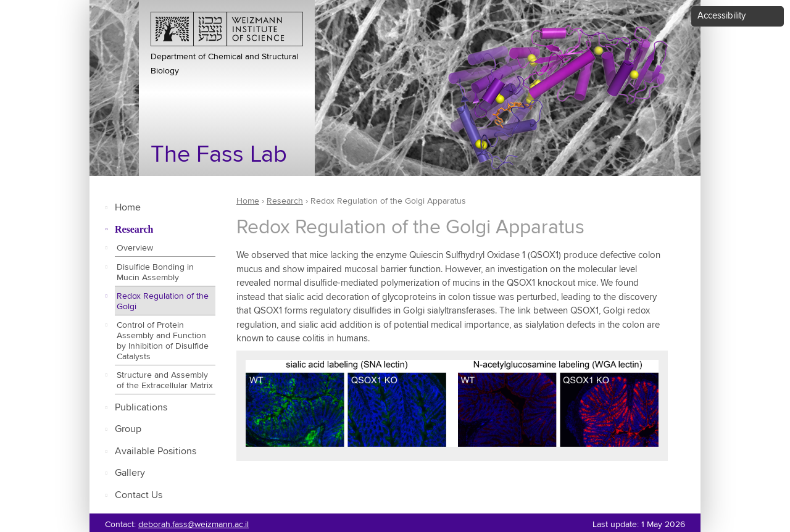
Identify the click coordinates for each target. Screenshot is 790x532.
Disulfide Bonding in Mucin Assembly (155, 272)
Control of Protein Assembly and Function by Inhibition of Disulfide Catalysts (163, 341)
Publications (141, 408)
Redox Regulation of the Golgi (163, 301)
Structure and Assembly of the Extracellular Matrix (165, 380)
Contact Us (139, 495)
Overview (135, 248)
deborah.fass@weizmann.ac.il (193, 525)
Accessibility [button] (721, 16)
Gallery (130, 473)
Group (128, 429)
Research (134, 229)
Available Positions (156, 451)
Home (128, 208)
